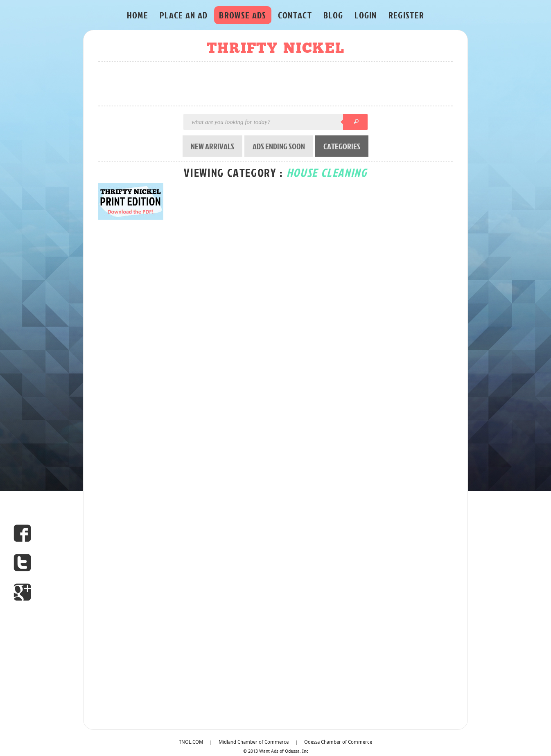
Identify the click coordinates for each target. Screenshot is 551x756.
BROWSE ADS (243, 15)
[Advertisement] (278, 84)
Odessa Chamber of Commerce (338, 742)
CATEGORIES (342, 146)
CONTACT (295, 15)
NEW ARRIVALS (212, 146)
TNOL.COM (191, 742)
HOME (138, 15)
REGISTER (406, 15)
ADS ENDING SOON (279, 146)
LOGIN (366, 15)
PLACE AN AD (184, 15)
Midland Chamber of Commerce (254, 742)
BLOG (333, 15)
